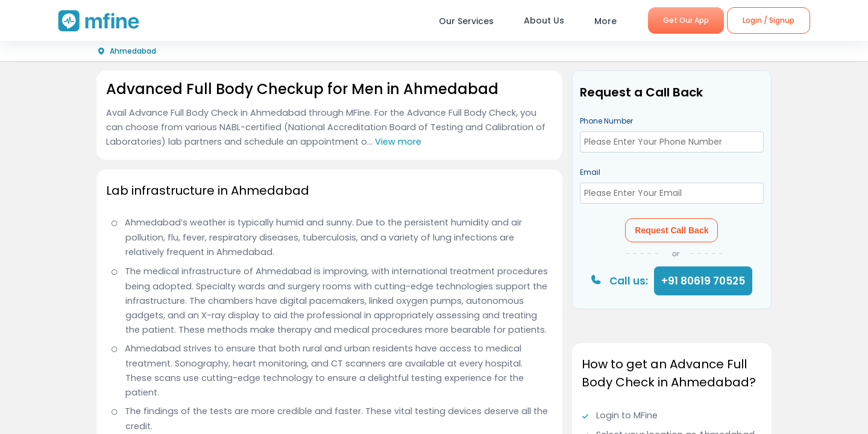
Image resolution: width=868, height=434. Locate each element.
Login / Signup (769, 20)
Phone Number (606, 121)
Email (590, 172)
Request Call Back (671, 230)
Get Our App (686, 20)
